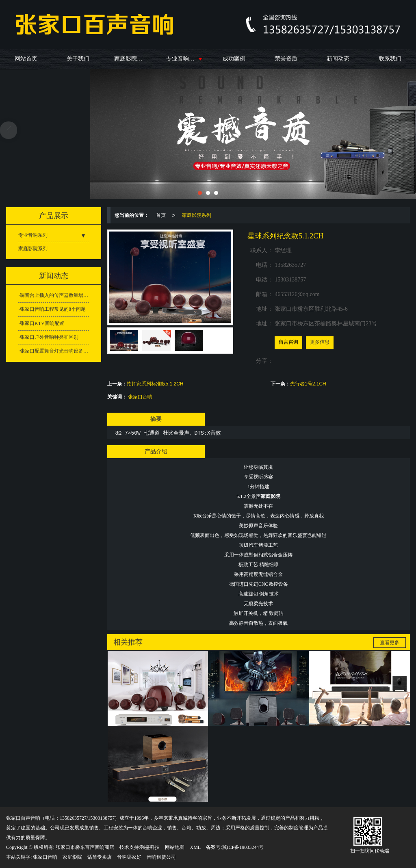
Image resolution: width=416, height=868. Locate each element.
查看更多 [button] (390, 643)
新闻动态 (338, 59)
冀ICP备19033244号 (243, 847)
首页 (161, 215)
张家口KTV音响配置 (42, 323)
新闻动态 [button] (54, 276)
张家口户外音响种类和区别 (49, 337)
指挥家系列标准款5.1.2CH (155, 384)
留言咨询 (288, 342)
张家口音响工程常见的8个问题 (53, 309)
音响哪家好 (129, 857)
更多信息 (320, 342)
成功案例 (234, 59)
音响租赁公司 (161, 857)
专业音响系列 (183, 59)
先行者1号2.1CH (308, 384)
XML (195, 847)
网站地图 (175, 847)
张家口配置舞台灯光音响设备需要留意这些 (54, 351)
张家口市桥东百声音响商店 (85, 847)
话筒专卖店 (100, 857)
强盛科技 (150, 847)
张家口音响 (140, 397)
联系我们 (390, 59)
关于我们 (78, 59)
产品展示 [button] (54, 216)
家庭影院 (72, 857)
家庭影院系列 (131, 59)
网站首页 (26, 59)
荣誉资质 (286, 59)
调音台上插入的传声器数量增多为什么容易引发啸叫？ (54, 295)
